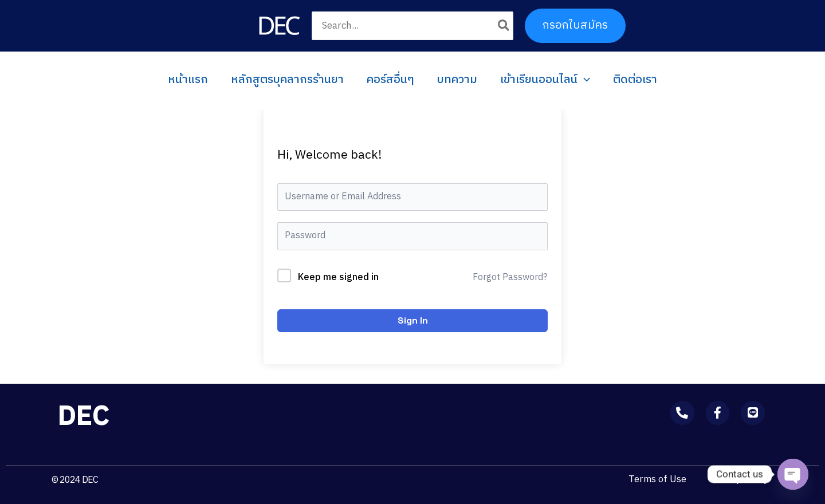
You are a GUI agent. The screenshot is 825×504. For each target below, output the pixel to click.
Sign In (413, 320)
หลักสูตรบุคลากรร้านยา (287, 80)
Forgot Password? (510, 278)
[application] (584, 80)
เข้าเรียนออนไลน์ (545, 80)
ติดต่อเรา (635, 80)
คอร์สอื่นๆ (390, 80)
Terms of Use (656, 479)
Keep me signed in (338, 278)
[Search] (504, 26)
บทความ (457, 80)
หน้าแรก (188, 80)
